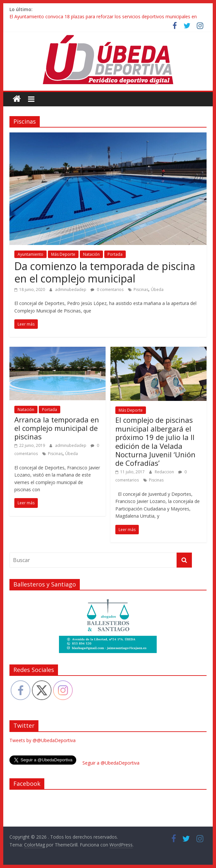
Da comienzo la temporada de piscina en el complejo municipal (105, 272)
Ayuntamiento (30, 254)
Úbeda (157, 289)
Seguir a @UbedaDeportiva (111, 763)
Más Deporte (63, 254)
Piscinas (141, 289)
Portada (115, 254)
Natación (91, 254)
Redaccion (165, 472)
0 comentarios (107, 289)
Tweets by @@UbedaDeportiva (43, 740)
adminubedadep (71, 289)
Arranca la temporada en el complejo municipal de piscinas (57, 428)
